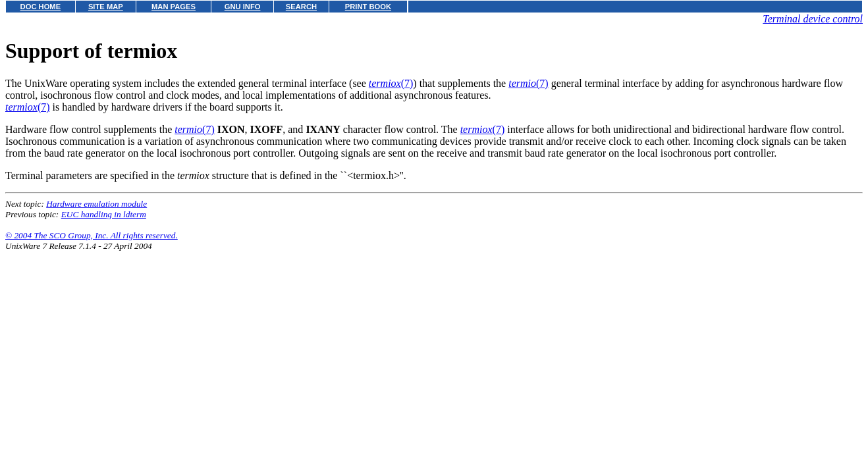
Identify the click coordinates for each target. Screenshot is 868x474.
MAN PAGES (174, 7)
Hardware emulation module (96, 204)
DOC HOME (41, 7)
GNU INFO (243, 7)
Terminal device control (813, 19)
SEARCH (301, 7)
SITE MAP (106, 7)
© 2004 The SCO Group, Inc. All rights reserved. (92, 235)
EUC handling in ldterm (104, 214)
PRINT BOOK (368, 7)
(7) (391, 83)
